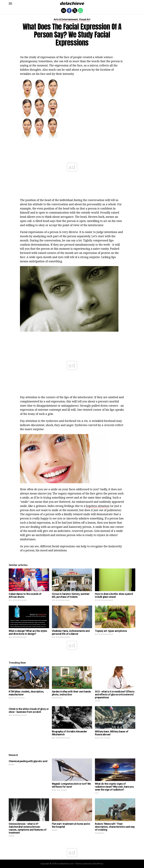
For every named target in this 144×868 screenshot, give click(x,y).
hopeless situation (98, 506)
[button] (10, 4)
